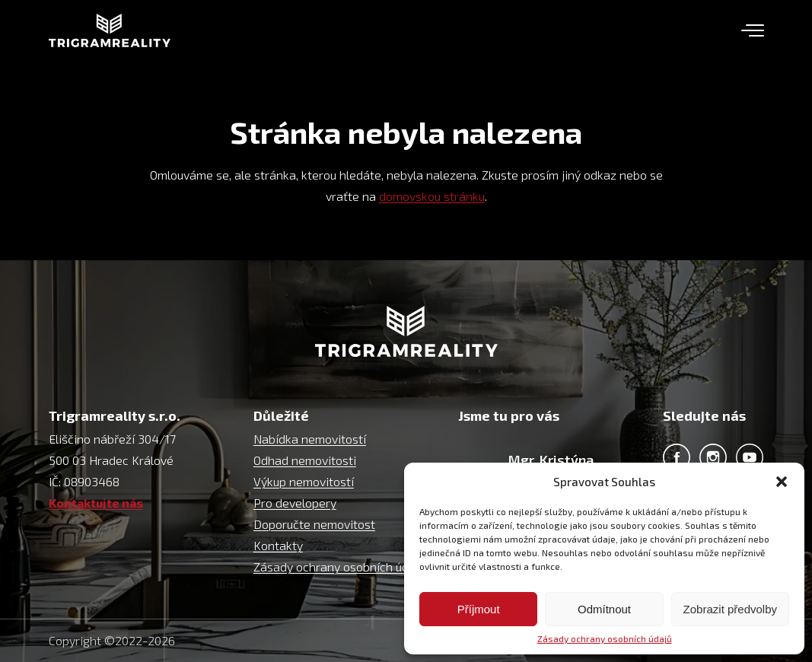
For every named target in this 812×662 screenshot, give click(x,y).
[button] (782, 482)
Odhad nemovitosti (305, 460)
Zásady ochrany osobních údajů (605, 638)
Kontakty (278, 545)
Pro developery (295, 503)
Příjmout (479, 609)
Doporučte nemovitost (314, 524)
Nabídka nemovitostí (310, 439)
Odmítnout (604, 609)
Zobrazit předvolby (730, 609)
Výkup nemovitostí (304, 481)
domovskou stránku (432, 196)
